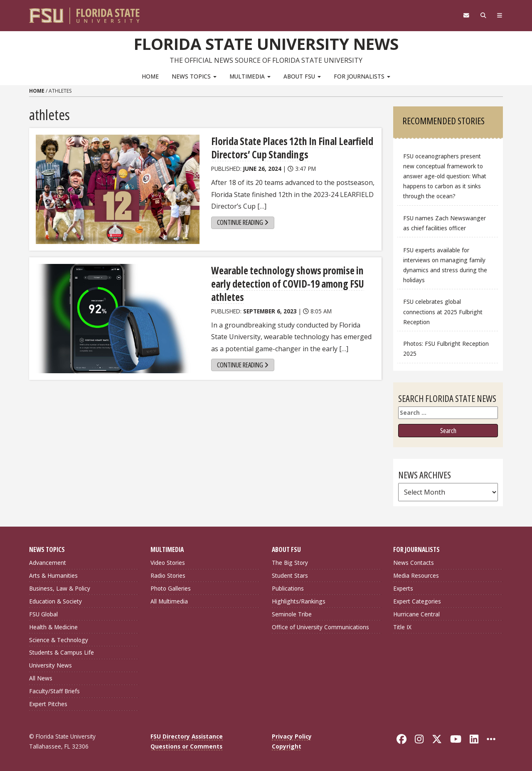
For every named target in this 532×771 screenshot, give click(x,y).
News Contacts (414, 563)
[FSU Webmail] (466, 15)
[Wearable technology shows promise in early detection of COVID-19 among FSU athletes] (118, 319)
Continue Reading (243, 222)
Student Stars (290, 575)
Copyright (287, 746)
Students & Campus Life (62, 652)
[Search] (483, 15)
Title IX (402, 627)
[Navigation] (500, 15)
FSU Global (43, 614)
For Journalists (362, 76)
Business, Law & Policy (60, 588)
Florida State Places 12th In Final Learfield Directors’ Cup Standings (292, 148)
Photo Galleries (171, 588)
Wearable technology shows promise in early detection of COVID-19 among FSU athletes (288, 284)
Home (150, 76)
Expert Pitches (48, 704)
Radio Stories (168, 575)
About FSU (302, 76)
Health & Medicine (53, 627)
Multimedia (250, 76)
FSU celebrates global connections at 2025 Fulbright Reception (443, 312)
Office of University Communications (320, 627)
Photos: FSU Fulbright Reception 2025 (446, 349)
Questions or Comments (186, 746)
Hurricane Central (416, 614)
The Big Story (290, 563)
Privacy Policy (292, 736)
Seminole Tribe (292, 614)
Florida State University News (266, 44)
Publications (288, 588)
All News (41, 678)
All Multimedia (169, 601)
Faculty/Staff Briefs (54, 691)
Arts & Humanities (53, 575)
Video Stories (168, 563)
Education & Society (55, 601)
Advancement (48, 563)
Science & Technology (59, 640)
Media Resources (416, 575)
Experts (403, 588)
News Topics (194, 76)
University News (50, 665)
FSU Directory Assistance (187, 736)
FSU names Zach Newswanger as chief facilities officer (445, 223)
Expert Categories (417, 601)
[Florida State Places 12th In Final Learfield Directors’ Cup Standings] (118, 189)
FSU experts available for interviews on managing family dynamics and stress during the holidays (445, 265)
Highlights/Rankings (299, 601)
